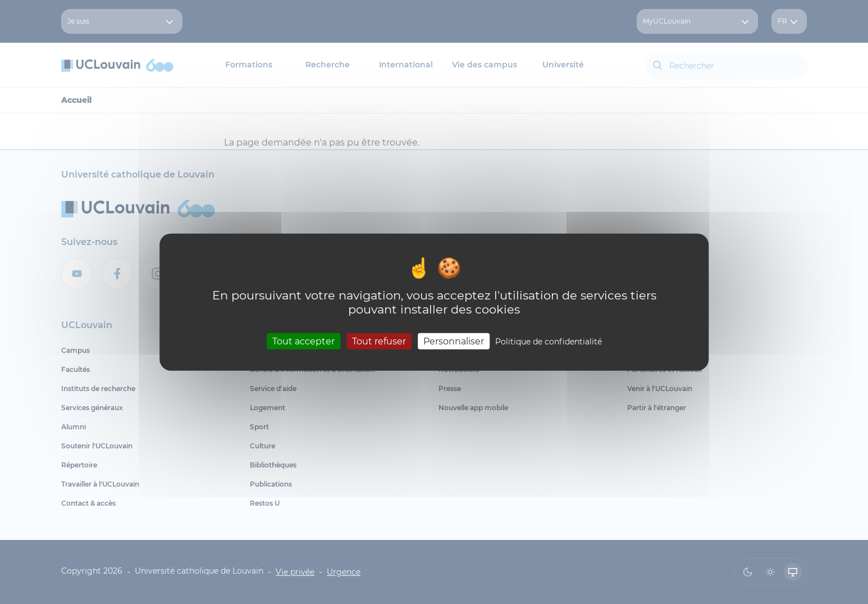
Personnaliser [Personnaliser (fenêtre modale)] (454, 341)
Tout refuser (379, 341)
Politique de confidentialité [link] (549, 342)
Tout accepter (303, 341)
